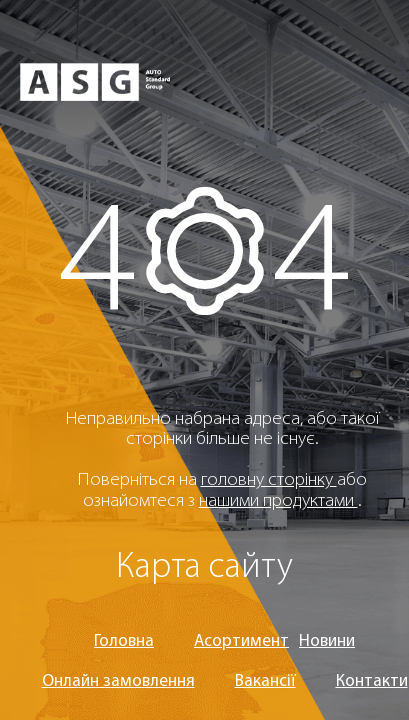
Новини (327, 641)
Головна (124, 641)
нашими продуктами (278, 501)
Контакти (372, 681)
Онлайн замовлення (118, 681)
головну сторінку (269, 480)
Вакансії (265, 681)
